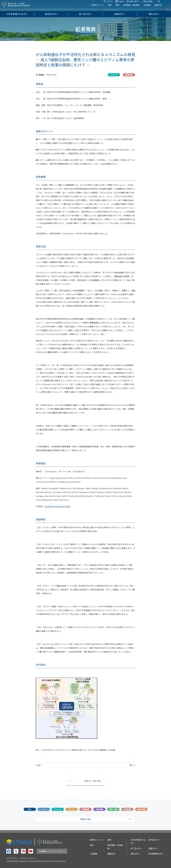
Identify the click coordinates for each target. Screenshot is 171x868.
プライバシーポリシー (28, 858)
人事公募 (127, 809)
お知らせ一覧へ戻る (93, 781)
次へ (131, 765)
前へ (40, 765)
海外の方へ (154, 14)
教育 (114, 8)
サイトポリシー (12, 858)
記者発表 (85, 809)
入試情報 (151, 8)
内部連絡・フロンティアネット (52, 851)
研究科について (102, 8)
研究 (121, 8)
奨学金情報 (141, 809)
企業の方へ (120, 14)
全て (30, 809)
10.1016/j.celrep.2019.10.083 (58, 506)
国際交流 (162, 8)
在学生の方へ (51, 14)
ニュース (58, 809)
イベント (72, 809)
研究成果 (99, 809)
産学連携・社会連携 (135, 8)
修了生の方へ (85, 14)
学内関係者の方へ (156, 854)
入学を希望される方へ (17, 14)
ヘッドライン (44, 809)
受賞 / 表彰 (113, 809)
